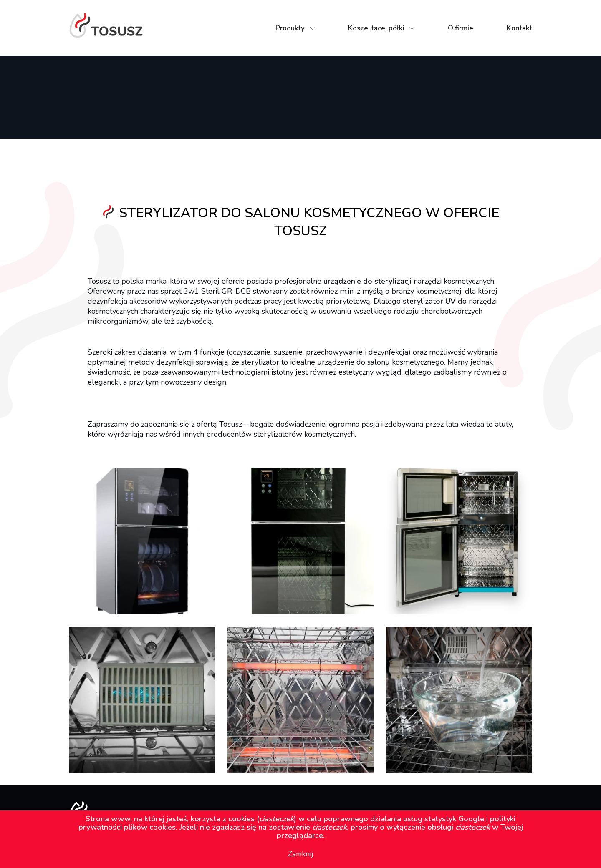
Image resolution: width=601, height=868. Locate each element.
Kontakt (519, 28)
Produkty (290, 28)
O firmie (461, 28)
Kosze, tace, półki (376, 28)
